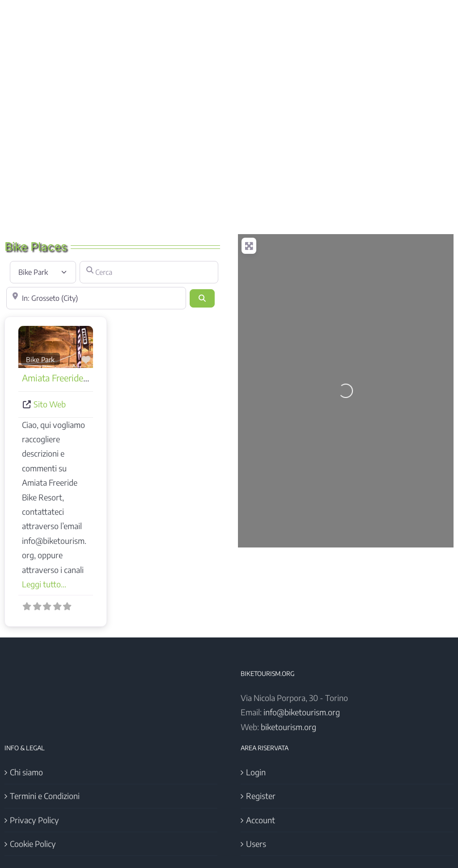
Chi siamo (26, 772)
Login (256, 772)
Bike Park (40, 359)
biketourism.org (288, 727)
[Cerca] (149, 272)
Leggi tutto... (44, 584)
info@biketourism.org (302, 712)
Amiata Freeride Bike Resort (76, 378)
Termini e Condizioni (45, 796)
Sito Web (50, 404)
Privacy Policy (34, 820)
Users (256, 844)
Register (261, 796)
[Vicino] (96, 298)
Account (261, 820)
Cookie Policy (33, 844)
